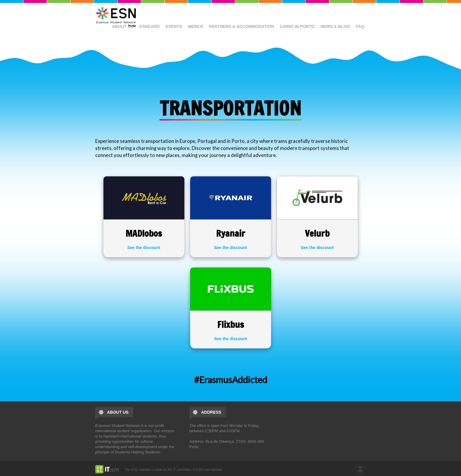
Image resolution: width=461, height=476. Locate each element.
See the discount (144, 248)
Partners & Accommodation (241, 26)
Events (174, 26)
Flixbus (231, 324)
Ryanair (231, 233)
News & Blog (335, 26)
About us (123, 26)
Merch (195, 26)
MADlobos (144, 233)
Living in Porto (297, 26)
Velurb (317, 233)
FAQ (360, 26)
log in (360, 469)
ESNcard (150, 26)
